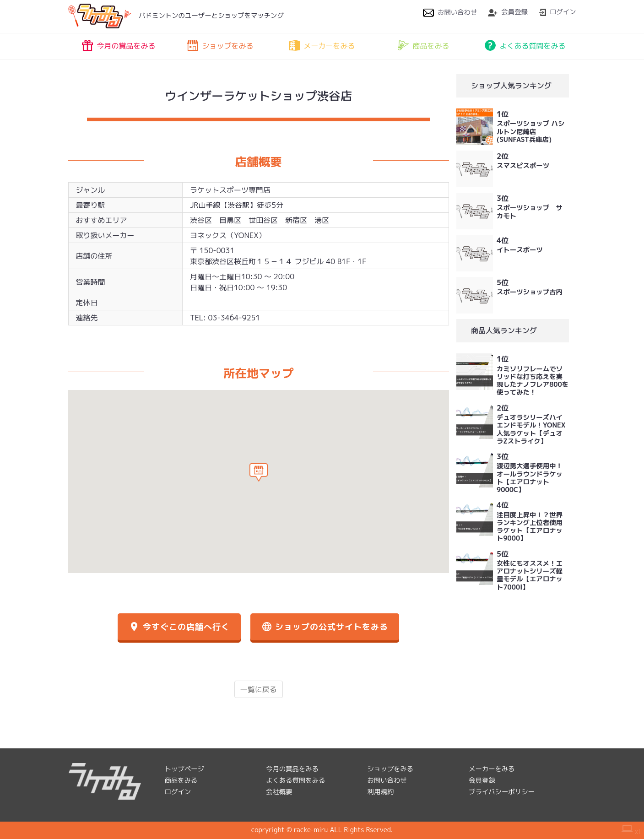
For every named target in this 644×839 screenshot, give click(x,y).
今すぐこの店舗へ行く (179, 627)
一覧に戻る (259, 689)
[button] (259, 472)
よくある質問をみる (525, 45)
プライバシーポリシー (502, 792)
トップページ (184, 769)
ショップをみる (220, 45)
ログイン (557, 12)
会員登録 (508, 12)
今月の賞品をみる (119, 45)
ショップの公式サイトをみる (325, 627)
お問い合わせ (450, 12)
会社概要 (279, 792)
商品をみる (423, 45)
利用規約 (381, 792)
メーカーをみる (322, 45)
